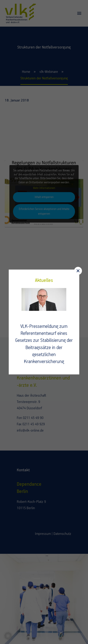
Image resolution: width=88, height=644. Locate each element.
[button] (8, 636)
